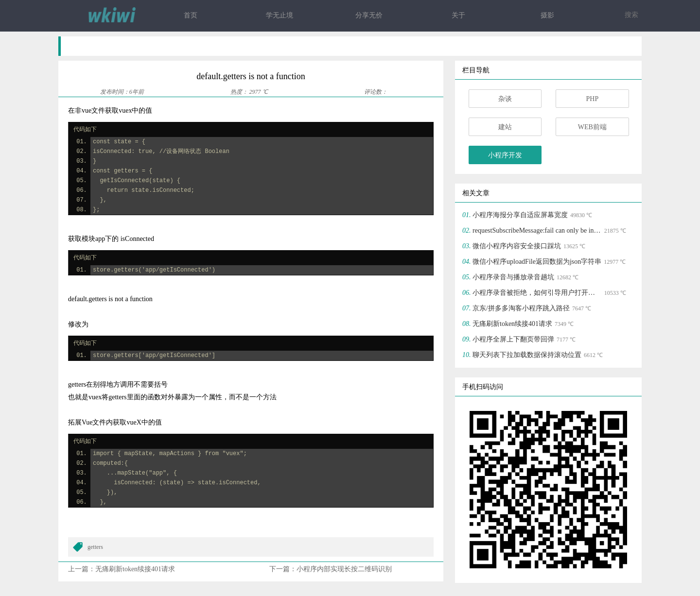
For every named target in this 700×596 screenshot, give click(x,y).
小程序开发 (505, 155)
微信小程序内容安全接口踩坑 (517, 246)
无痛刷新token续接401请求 (135, 569)
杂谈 (505, 99)
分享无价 (369, 15)
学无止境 (280, 15)
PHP (592, 99)
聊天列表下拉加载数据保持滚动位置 (527, 355)
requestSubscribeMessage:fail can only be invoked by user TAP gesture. (537, 230)
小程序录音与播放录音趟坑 (513, 277)
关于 (458, 15)
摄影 (547, 15)
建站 (505, 127)
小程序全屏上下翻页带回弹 (513, 339)
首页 (191, 15)
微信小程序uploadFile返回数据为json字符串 (537, 262)
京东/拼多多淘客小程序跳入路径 (521, 308)
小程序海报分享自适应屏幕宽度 (520, 215)
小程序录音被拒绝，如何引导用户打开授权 (537, 293)
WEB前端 (592, 127)
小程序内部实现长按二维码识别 (344, 569)
